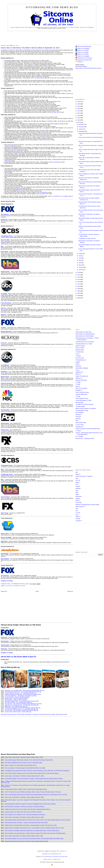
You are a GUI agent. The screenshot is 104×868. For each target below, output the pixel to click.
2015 (79, 275)
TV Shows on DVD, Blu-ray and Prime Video (43, 714)
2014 (79, 277)
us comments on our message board (62, 196)
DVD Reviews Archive (62, 714)
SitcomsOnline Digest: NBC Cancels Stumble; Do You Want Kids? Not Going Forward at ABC (29, 760)
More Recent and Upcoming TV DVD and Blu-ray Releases (16, 714)
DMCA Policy (57, 859)
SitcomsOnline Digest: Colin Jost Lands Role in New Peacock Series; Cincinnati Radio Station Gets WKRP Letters (34, 839)
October (81, 129)
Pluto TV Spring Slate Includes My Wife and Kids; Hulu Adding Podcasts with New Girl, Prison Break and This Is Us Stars (36, 795)
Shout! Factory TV (80, 507)
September (82, 131)
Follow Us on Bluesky (83, 52)
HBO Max (78, 488)
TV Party (78, 396)
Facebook (7, 198)
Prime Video (79, 503)
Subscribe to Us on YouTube (85, 58)
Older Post (70, 591)
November (82, 127)
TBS (77, 509)
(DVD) (35, 696)
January (81, 270)
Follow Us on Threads (83, 54)
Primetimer (78, 366)
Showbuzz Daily (80, 350)
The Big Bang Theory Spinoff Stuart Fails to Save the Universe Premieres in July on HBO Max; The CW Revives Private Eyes (37, 771)
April (80, 263)
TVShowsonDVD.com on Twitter (84, 344)
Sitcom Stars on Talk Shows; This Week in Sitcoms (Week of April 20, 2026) (24, 797)
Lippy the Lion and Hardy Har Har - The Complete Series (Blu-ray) (22, 705)
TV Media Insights (80, 406)
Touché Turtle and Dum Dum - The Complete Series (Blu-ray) (20, 693)
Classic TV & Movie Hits (82, 376)
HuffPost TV (79, 378)
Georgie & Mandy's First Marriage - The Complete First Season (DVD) (23, 694)
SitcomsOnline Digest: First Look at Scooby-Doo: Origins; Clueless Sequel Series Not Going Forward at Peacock (34, 779)
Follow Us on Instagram (83, 56)
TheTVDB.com (79, 427)
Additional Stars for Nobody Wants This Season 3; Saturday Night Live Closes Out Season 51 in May (31, 825)
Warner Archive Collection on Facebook (86, 408)
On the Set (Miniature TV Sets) (83, 400)
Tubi (77, 511)
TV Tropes (78, 431)
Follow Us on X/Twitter (83, 50)
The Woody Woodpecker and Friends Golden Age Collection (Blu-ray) (23, 708)
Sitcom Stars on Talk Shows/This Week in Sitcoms (88, 68)
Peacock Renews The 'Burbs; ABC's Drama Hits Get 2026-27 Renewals (23, 812)
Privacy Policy (48, 859)
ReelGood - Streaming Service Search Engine (87, 505)
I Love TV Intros (80, 425)
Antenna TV (79, 415)
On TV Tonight (79, 436)
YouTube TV (79, 521)
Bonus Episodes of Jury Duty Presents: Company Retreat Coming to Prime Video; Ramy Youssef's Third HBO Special (35, 833)
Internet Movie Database (82, 368)
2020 (79, 115)
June (80, 258)
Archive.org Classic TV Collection (84, 476)
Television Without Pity (81, 394)
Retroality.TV (79, 390)
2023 (79, 108)
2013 (79, 279)
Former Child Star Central (82, 392)
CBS (77, 478)
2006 (79, 296)
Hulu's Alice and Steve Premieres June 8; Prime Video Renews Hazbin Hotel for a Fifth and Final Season (32, 773)
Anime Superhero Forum (82, 398)
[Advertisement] (52, 38)
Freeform (78, 486)
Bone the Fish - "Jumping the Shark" (85, 438)
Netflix (77, 494)
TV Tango (78, 382)
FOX (77, 484)
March (81, 265)
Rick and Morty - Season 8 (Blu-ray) (14, 700)
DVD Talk (78, 419)
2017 (79, 122)
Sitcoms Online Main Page (83, 46)
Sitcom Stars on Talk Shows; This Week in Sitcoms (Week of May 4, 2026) (24, 757)
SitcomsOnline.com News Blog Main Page (55, 857)
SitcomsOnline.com (55, 854)
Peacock (78, 499)
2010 (79, 286)
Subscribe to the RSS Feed (84, 60)
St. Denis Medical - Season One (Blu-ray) (15, 697)
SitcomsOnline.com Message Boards (85, 334)
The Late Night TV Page (82, 411)
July (80, 256)
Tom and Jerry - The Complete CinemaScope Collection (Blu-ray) (21, 710)
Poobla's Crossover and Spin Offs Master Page (88, 429)
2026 (79, 102)
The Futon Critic (80, 358)
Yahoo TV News (80, 348)
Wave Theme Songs (81, 423)
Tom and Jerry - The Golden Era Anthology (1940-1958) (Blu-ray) (21, 704)
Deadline (78, 362)
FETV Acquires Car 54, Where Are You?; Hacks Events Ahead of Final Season (25, 815)
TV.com (78, 370)
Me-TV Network (80, 412)
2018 (79, 120)
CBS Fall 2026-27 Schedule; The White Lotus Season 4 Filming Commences (25, 807)
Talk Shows (9, 586)
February (81, 267)
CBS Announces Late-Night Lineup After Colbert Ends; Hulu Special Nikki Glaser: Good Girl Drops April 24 (32, 831)
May (80, 260)
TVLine (77, 354)
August (81, 253)
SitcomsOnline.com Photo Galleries (85, 336)
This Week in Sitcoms (19, 586)
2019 (79, 118)
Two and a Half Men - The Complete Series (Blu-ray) (18, 702)
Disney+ (78, 482)
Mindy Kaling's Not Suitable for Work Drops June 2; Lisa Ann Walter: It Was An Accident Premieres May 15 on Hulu (34, 828)
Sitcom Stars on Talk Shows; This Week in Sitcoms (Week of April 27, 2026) (24, 776)
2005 (79, 298)
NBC (77, 492)
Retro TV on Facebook (81, 388)
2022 (79, 111)
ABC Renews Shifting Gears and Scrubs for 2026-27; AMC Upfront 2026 (23, 763)
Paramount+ (79, 496)
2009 (79, 289)
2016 (79, 272)
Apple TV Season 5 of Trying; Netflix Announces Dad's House (21, 765)
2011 (79, 284)
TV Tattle (78, 384)
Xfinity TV (78, 517)
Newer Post (4, 591)
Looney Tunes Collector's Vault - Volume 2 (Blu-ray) (18, 712)
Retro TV (78, 386)
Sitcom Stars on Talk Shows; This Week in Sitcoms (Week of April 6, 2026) (24, 836)
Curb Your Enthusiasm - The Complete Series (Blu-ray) (19, 696)
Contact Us (79, 62)
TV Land (78, 513)
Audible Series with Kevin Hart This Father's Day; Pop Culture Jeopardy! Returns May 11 (28, 809)
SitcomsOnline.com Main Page (83, 332)
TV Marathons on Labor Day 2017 (87, 238)
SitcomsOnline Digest (81, 66)
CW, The (78, 480)
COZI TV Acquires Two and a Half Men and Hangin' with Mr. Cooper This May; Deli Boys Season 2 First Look (33, 792)
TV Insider (78, 356)
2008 (79, 291)
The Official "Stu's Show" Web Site (84, 404)
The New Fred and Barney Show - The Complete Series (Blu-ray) (21, 709)
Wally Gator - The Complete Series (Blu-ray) (16, 706)
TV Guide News (80, 352)
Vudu (77, 515)
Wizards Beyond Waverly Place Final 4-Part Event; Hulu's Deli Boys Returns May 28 (27, 841)
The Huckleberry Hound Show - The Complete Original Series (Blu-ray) (23, 692)
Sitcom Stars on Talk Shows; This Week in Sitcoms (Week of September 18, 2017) (30, 48)
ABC (77, 472)
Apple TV (78, 474)
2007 (79, 293)
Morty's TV (78, 374)
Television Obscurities (81, 380)
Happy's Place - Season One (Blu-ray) (15, 698)
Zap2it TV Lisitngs (80, 346)
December (82, 124)
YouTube (78, 519)
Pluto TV (78, 500)
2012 (79, 282)
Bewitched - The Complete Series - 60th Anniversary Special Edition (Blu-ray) (25, 690)
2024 (79, 106)
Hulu (77, 490)
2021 (79, 113)
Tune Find (78, 417)
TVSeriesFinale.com (81, 360)
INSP (77, 421)
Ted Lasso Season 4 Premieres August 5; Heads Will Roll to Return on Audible (25, 768)
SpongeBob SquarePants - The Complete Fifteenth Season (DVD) (22, 701)
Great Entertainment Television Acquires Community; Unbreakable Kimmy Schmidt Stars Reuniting (30, 804)
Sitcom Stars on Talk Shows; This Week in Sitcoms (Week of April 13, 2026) (24, 817)
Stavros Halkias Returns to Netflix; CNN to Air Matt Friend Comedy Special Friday (26, 789)
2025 (79, 104)
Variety (77, 364)
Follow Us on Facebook (83, 48)
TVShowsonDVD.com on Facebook (85, 342)
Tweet (2, 198)
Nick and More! (79, 402)
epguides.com (79, 372)
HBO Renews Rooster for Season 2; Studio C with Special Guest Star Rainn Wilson (26, 823)
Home (37, 591)
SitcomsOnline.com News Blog (52, 7)
